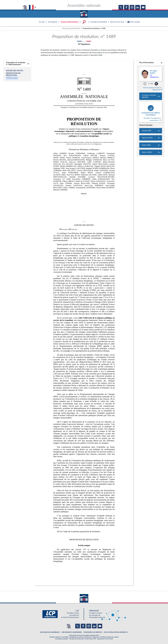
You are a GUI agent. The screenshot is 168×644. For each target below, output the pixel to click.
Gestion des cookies (112, 637)
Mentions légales (55, 637)
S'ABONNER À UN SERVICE (92, 632)
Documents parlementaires (71, 28)
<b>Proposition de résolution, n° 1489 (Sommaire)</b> (17, 64)
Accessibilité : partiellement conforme (72, 637)
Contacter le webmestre (92, 637)
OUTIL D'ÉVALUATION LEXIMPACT (115, 632)
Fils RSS (103, 637)
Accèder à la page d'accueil (84, 13)
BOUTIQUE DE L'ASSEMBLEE (49, 632)
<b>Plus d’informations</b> (151, 63)
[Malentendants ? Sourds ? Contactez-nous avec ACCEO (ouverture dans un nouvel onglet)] (68, 626)
